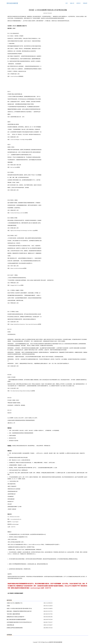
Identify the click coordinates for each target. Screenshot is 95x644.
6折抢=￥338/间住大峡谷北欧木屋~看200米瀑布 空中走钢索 (19, 609)
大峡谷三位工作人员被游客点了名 (15, 603)
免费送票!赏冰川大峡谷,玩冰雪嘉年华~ (16, 617)
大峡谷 (8, 606)
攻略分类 (72, 3)
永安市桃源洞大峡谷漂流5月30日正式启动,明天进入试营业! (19, 623)
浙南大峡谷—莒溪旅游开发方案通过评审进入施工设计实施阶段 (19, 612)
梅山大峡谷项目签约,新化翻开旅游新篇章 (16, 620)
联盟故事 (85, 3)
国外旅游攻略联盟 (12, 3)
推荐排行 (79, 3)
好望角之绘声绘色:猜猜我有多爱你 (15, 628)
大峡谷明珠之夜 (10, 625)
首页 (67, 3)
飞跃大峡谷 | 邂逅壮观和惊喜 (13, 614)
